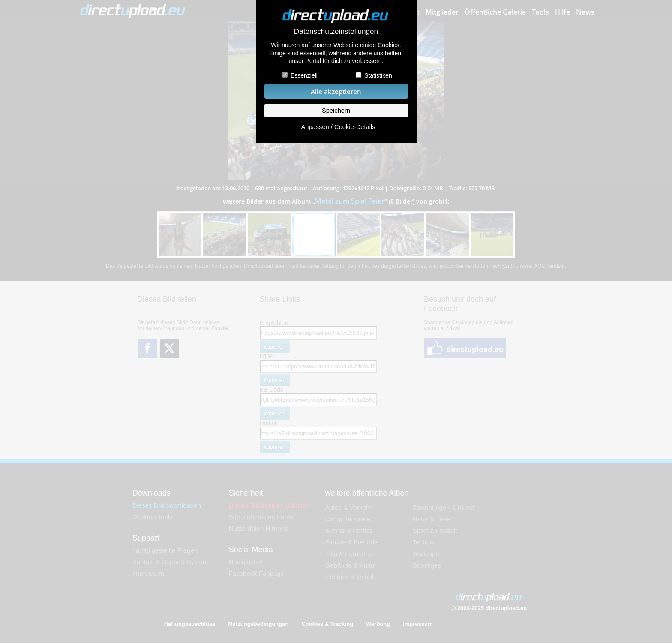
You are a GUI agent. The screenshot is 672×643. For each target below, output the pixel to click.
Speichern (336, 111)
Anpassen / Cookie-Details (338, 127)
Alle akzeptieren (336, 92)
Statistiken (378, 75)
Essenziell (304, 75)
